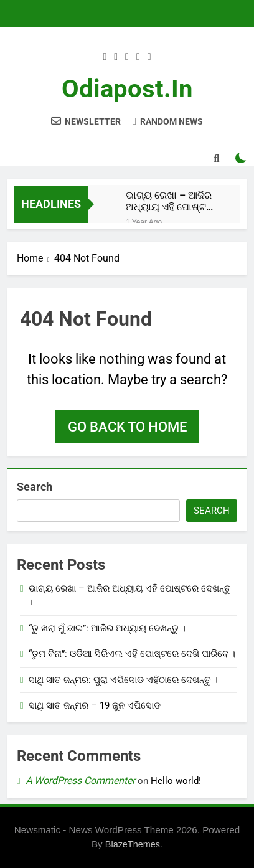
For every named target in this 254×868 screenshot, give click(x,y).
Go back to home (127, 427)
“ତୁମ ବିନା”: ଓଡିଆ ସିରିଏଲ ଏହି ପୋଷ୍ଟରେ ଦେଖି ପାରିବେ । (132, 654)
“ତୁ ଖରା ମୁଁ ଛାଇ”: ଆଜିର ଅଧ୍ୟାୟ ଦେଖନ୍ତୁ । (107, 628)
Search (35, 487)
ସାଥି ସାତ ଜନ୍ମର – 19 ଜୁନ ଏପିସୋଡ (95, 705)
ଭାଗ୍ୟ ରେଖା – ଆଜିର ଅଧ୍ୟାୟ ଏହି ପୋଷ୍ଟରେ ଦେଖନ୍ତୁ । (172, 201)
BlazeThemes (133, 844)
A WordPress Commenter (80, 781)
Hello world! (176, 781)
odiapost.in (127, 89)
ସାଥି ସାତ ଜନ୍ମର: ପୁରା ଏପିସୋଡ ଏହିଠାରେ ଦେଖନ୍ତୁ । (123, 680)
